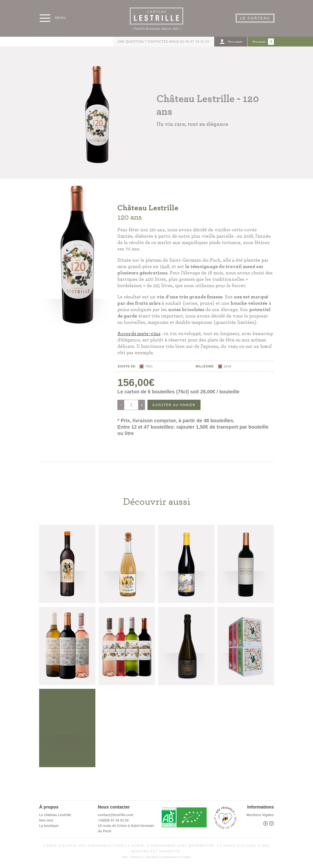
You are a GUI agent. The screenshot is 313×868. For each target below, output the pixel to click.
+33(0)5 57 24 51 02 (113, 820)
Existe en (127, 366)
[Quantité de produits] (131, 405)
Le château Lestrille (55, 815)
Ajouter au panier (174, 405)
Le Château (255, 18)
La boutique (49, 826)
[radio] (146, 366)
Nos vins (46, 820)
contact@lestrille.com (116, 815)
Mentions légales (260, 815)
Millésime (205, 366)
